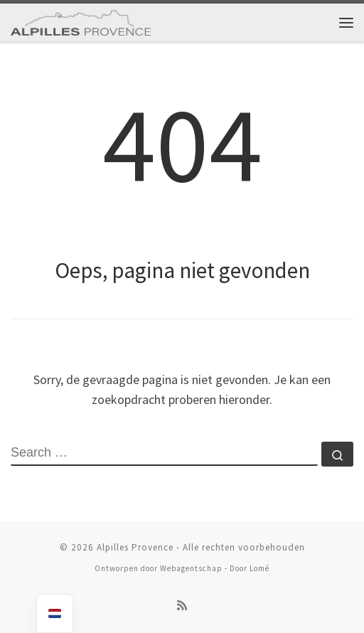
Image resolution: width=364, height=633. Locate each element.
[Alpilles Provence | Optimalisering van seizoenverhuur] (81, 21)
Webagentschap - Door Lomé (215, 568)
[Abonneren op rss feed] (182, 606)
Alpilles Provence (135, 547)
